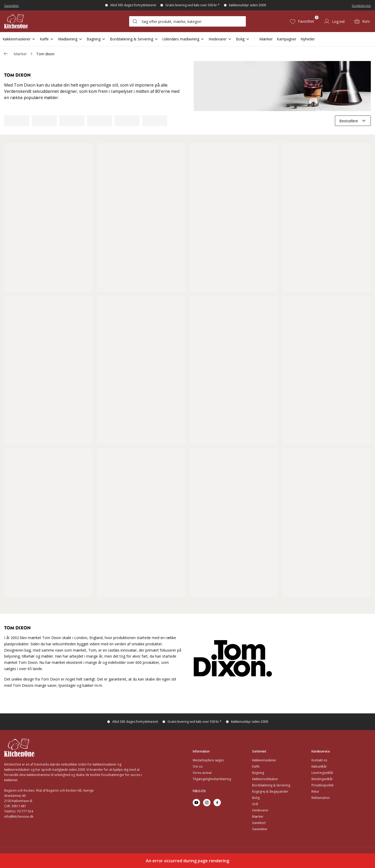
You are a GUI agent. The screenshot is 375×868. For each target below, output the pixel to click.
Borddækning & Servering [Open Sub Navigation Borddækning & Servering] (134, 39)
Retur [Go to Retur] (315, 791)
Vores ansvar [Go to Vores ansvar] (202, 773)
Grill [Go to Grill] (255, 804)
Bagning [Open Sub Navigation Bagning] (96, 39)
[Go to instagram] (207, 803)
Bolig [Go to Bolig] (256, 798)
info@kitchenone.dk (19, 817)
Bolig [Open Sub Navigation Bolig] (243, 39)
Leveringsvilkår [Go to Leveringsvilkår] (322, 773)
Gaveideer (12, 6)
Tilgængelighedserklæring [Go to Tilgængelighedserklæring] (212, 779)
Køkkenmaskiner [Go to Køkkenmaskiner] (264, 760)
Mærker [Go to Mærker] (258, 817)
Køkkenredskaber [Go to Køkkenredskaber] (265, 779)
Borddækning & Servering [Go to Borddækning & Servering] (271, 785)
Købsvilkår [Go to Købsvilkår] (319, 766)
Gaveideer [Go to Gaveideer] (260, 829)
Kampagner (287, 39)
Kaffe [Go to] (256, 766)
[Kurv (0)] (362, 21)
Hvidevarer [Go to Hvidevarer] (260, 810)
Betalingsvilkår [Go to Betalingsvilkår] (322, 779)
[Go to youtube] (196, 803)
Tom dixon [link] (45, 54)
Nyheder (308, 39)
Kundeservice (361, 6)
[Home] (35, 21)
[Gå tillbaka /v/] (6, 54)
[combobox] (187, 21)
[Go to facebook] (217, 803)
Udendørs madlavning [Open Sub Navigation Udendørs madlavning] (183, 39)
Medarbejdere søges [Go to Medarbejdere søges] (208, 760)
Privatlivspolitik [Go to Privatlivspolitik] (323, 785)
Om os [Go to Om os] (198, 766)
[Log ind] (334, 21)
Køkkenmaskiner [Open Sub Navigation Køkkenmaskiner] (19, 39)
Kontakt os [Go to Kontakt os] (319, 760)
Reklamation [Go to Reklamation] (321, 798)
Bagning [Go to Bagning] (258, 773)
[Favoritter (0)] (302, 21)
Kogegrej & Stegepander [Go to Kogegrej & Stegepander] (270, 791)
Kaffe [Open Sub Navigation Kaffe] (47, 39)
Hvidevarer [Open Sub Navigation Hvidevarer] (220, 39)
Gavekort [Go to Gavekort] (259, 823)
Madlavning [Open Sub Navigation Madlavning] (70, 39)
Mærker (266, 39)
